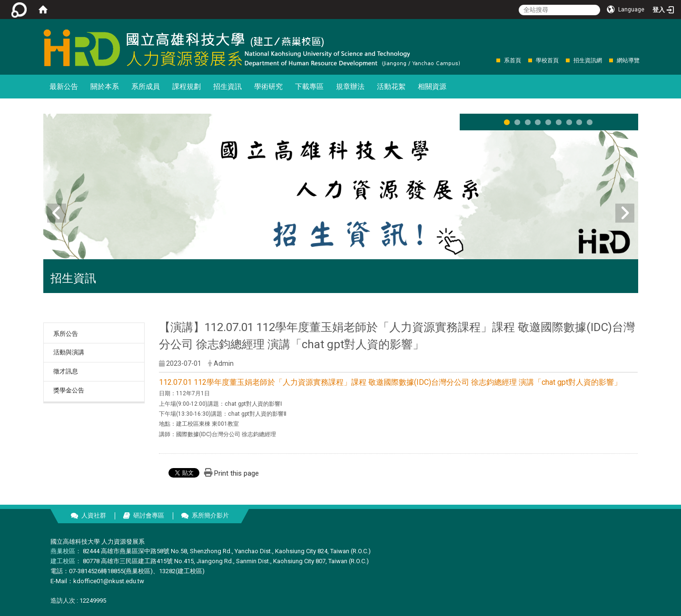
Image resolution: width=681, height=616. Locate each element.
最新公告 (64, 87)
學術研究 (268, 87)
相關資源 (432, 87)
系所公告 (66, 334)
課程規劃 (187, 87)
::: (491, 60)
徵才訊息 (66, 371)
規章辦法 (350, 87)
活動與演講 (69, 352)
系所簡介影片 (210, 515)
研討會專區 (149, 515)
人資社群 (94, 515)
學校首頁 (547, 60)
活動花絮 (391, 87)
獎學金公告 (69, 390)
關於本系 (105, 87)
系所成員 (146, 87)
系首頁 (513, 60)
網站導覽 (628, 60)
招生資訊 (227, 87)
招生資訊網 (588, 60)
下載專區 (309, 87)
